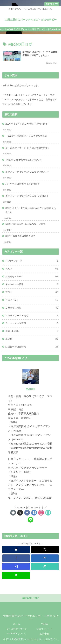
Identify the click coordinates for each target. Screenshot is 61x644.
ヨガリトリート (44, 629)
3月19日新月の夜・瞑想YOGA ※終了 (25, 224)
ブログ (32, 292)
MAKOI (30, 389)
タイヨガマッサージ (17, 629)
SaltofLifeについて (17, 634)
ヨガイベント (32, 300)
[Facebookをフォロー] (27, 513)
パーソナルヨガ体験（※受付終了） (24, 184)
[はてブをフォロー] (34, 513)
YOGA (32, 269)
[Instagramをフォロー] (41, 513)
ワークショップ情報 (32, 323)
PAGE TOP (31, 598)
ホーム (17, 624)
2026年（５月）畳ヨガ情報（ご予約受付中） (28, 124)
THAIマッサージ (32, 261)
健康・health (32, 331)
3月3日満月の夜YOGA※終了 (20, 236)
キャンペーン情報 (32, 284)
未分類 (32, 339)
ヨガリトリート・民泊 (32, 316)
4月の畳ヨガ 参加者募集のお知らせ (23, 160)
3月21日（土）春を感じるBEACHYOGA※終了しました (31, 210)
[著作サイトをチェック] (13, 513)
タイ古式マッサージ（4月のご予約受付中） (28, 148)
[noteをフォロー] (48, 513)
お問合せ (44, 634)
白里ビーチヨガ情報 (32, 347)
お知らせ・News (32, 277)
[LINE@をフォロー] (30, 520)
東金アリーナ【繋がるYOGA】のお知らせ (27, 172)
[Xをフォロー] (20, 513)
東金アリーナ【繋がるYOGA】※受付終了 (27, 196)
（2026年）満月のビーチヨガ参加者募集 (26, 136)
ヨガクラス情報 (32, 308)
